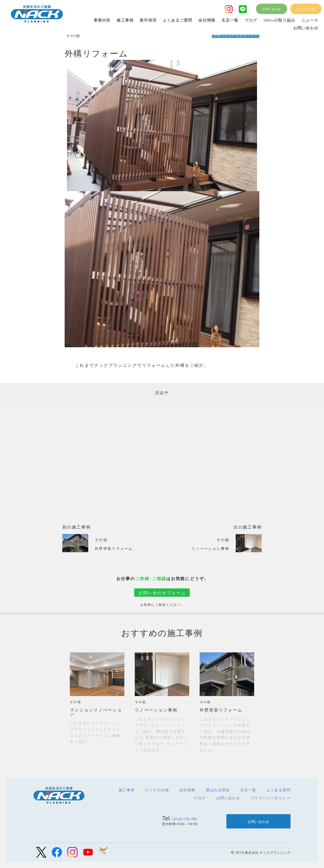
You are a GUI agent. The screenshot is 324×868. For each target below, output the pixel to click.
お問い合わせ (228, 798)
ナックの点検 (157, 790)
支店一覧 (248, 790)
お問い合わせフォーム (162, 593)
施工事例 (127, 790)
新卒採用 (148, 20)
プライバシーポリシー (271, 798)
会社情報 (187, 790)
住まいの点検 (306, 9)
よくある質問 (279, 790)
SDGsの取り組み (279, 20)
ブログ (200, 798)
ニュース (310, 20)
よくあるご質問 (177, 20)
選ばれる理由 (218, 790)
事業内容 (102, 20)
